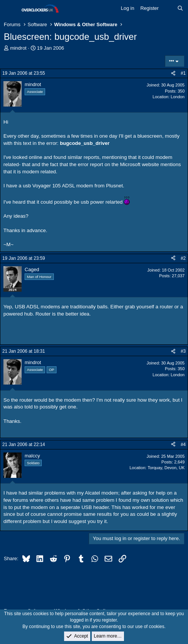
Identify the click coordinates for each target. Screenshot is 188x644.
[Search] (180, 8)
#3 (183, 351)
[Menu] (10, 9)
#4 (183, 445)
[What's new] (168, 8)
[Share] (173, 73)
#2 (183, 258)
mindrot (18, 48)
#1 (183, 73)
